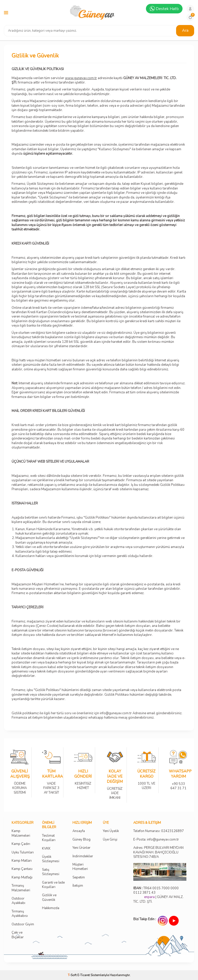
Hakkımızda (51, 908)
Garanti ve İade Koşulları (53, 885)
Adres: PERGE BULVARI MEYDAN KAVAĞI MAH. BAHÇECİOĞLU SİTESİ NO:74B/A (158, 852)
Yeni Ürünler (81, 848)
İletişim (78, 886)
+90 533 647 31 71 (178, 782)
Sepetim (79, 878)
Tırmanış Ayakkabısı (20, 914)
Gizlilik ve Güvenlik (49, 898)
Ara (185, 30)
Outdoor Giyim (23, 924)
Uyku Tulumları (23, 853)
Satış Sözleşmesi (51, 872)
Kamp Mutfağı (22, 878)
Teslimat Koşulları (49, 838)
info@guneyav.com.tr (163, 840)
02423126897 (172, 831)
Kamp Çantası (22, 869)
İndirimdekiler (83, 856)
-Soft (73, 975)
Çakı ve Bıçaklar (18, 935)
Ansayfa (79, 831)
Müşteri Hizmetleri (80, 867)
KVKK (46, 849)
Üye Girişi (110, 840)
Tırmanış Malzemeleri (21, 888)
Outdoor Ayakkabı (18, 901)
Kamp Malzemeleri (21, 833)
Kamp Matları (22, 861)
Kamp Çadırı (21, 844)
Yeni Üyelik (111, 831)
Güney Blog (81, 840)
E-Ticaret (84, 975)
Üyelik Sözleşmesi (51, 859)
